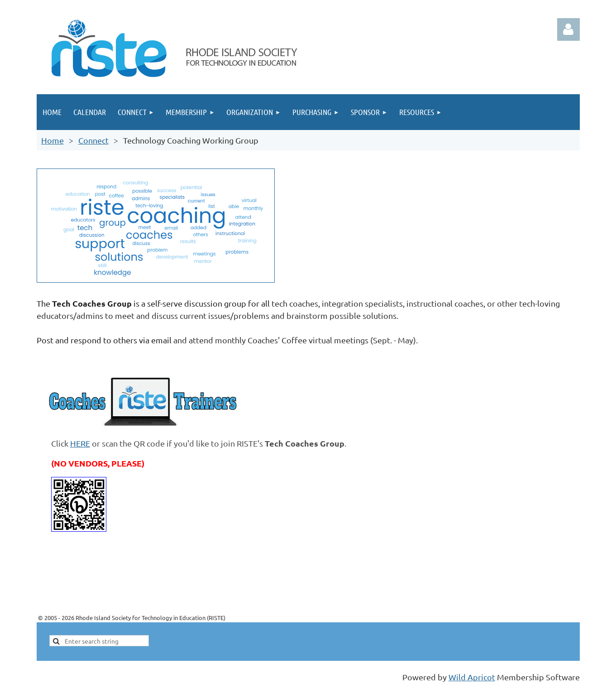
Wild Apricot (472, 677)
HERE (80, 443)
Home (53, 140)
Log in (568, 29)
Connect (93, 140)
